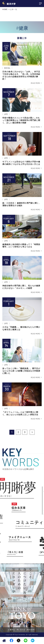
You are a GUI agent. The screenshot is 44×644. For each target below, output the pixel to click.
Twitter (19, 640)
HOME (5, 9)
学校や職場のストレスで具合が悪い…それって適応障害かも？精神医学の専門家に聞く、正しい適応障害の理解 (21, 120)
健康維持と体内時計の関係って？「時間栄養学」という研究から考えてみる (21, 246)
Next (32, 432)
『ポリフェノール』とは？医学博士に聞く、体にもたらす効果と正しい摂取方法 (20, 413)
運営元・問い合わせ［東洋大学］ (23, 630)
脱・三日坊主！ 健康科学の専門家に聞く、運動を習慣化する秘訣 (22, 204)
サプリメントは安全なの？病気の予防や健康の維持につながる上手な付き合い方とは (21, 163)
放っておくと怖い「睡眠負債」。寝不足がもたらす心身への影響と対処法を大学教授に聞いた (21, 371)
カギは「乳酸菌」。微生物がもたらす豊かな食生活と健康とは (21, 328)
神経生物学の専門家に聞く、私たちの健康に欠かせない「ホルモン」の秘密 (21, 287)
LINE (26, 640)
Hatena (33, 640)
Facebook (11, 640)
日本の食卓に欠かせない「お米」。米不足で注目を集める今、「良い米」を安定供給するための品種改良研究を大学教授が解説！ (21, 75)
